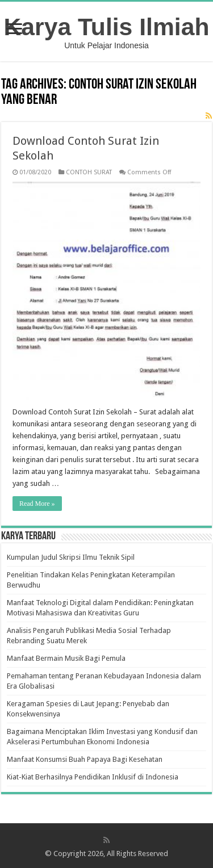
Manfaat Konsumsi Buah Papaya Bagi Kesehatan (85, 759)
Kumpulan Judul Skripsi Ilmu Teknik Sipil (71, 557)
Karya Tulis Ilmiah (107, 27)
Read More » (37, 504)
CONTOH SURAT (89, 172)
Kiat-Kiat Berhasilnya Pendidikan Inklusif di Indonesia (93, 777)
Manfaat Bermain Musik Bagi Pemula (66, 658)
